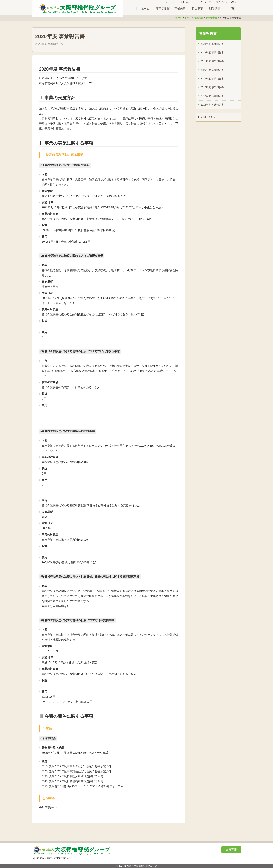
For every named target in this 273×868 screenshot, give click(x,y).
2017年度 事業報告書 (212, 96)
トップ (188, 18)
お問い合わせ (186, 2)
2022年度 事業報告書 (212, 53)
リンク (171, 2)
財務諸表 (215, 9)
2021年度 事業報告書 (212, 61)
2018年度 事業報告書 (212, 87)
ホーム (145, 9)
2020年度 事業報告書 (212, 70)
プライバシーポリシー (227, 2)
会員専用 (231, 849)
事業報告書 (211, 18)
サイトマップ (204, 2)
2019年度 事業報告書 (212, 79)
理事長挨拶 (163, 9)
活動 (232, 9)
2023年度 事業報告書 (212, 44)
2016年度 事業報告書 (212, 105)
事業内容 (180, 9)
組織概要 (197, 9)
